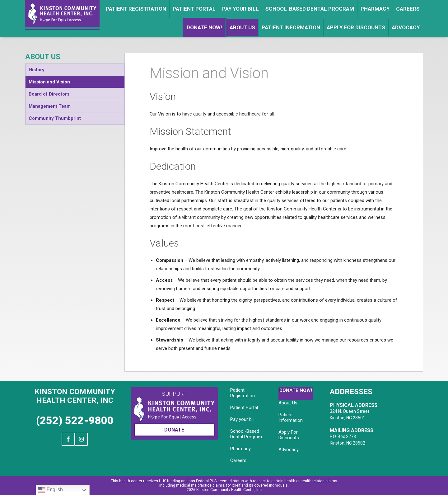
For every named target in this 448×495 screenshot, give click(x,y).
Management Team (50, 106)
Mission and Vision (49, 82)
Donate (174, 430)
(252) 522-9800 (75, 420)
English (50, 490)
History (37, 70)
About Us (43, 57)
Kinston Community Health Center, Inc (75, 396)
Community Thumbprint (55, 118)
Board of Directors (49, 94)
